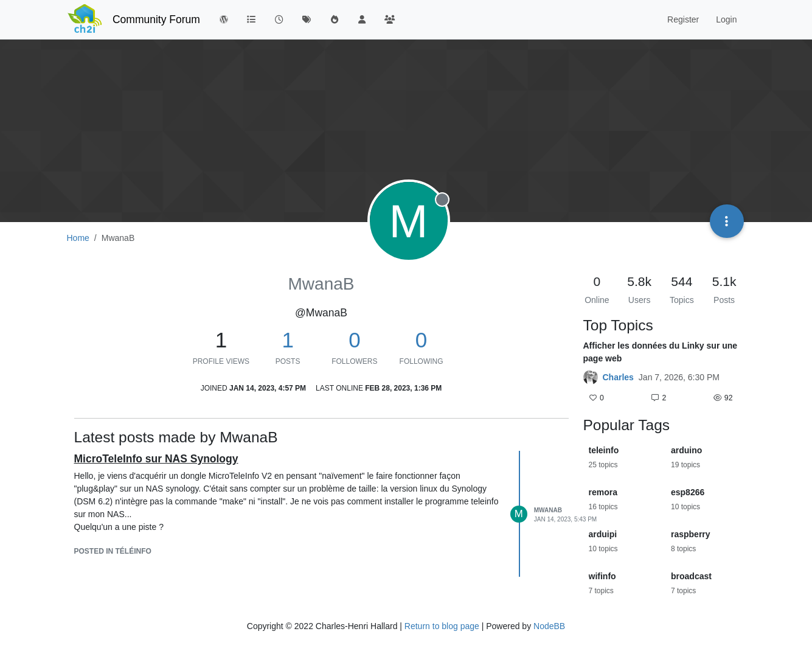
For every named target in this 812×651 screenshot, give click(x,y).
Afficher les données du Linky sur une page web (661, 352)
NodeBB (549, 626)
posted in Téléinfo (113, 551)
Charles (618, 377)
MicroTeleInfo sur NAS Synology (156, 459)
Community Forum (156, 19)
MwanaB (548, 510)
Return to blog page (442, 626)
